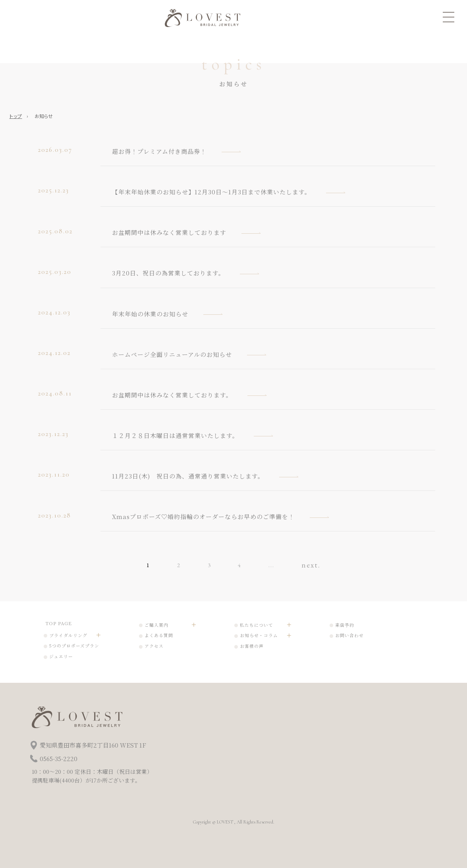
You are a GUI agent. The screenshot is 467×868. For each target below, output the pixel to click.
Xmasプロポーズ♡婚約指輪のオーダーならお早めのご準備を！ (203, 516)
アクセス (154, 646)
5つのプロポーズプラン (74, 646)
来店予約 (345, 625)
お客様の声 (252, 646)
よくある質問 (159, 635)
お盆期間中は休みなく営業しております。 (172, 395)
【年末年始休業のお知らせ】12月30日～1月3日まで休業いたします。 (211, 192)
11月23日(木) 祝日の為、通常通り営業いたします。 (188, 476)
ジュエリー (61, 656)
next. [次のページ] (311, 565)
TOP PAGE (59, 623)
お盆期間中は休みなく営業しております (169, 232)
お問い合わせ (349, 635)
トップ (16, 116)
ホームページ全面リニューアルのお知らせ (172, 354)
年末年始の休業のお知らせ (150, 314)
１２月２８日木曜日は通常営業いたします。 (175, 435)
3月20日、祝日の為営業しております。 (168, 273)
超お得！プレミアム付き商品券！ (159, 151)
